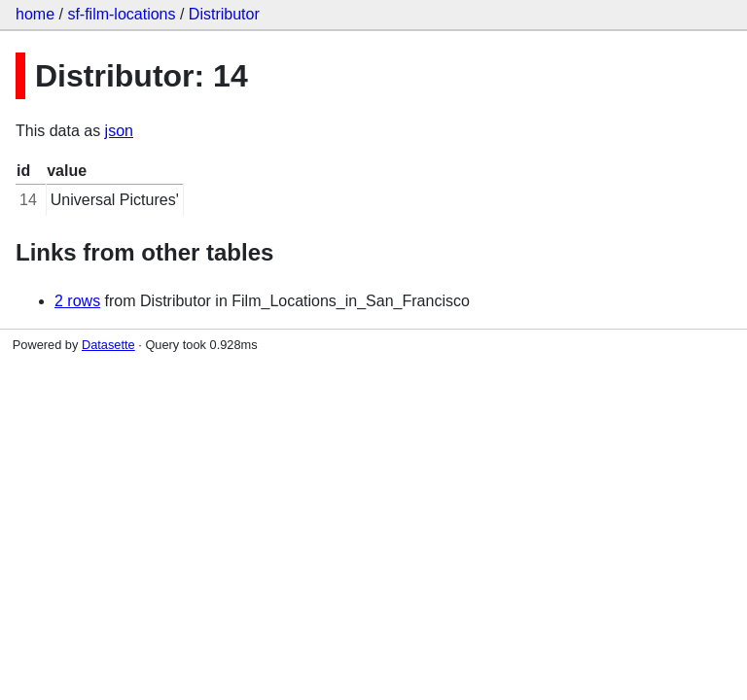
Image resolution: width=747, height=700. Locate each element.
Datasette (108, 345)
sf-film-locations (121, 14)
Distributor (224, 14)
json (119, 131)
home (35, 14)
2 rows (77, 301)
